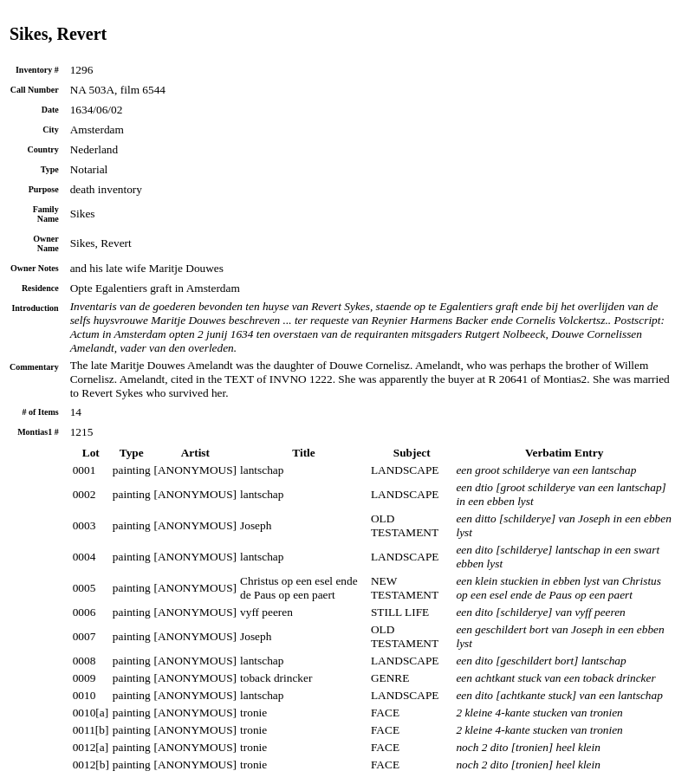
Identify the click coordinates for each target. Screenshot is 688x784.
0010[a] (91, 713)
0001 (84, 470)
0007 (84, 636)
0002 (84, 494)
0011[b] (91, 730)
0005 (84, 588)
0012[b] (91, 765)
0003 (84, 525)
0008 (84, 661)
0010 (84, 695)
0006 (84, 612)
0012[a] (91, 747)
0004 (84, 557)
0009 (84, 678)
